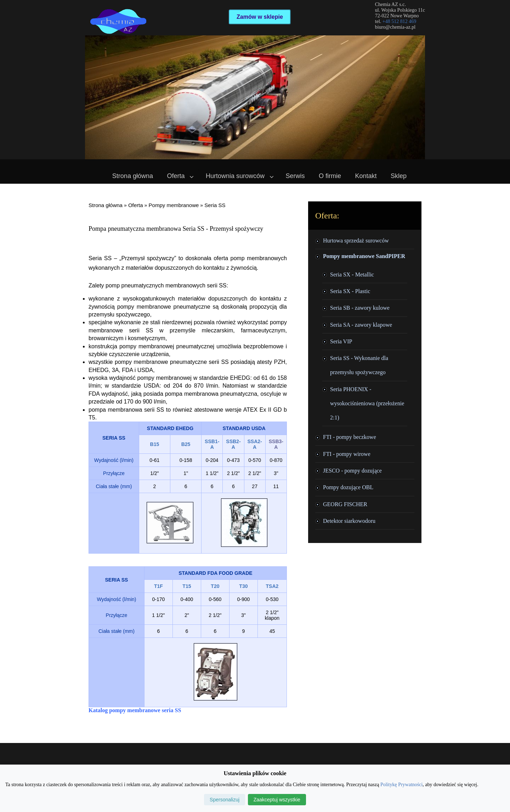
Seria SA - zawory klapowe (361, 325)
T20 (215, 586)
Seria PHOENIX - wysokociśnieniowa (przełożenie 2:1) (367, 403)
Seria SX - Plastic (350, 291)
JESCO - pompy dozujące (352, 471)
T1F (158, 586)
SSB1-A (212, 444)
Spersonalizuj (225, 800)
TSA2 (272, 586)
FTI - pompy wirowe (347, 454)
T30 (243, 586)
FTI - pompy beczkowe (350, 437)
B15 (155, 444)
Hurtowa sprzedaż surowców (356, 241)
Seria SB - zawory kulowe (360, 308)
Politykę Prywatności (401, 785)
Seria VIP (341, 341)
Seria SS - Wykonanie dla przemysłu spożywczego (359, 365)
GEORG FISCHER (345, 504)
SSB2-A (233, 444)
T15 (187, 586)
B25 (186, 444)
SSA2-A (255, 444)
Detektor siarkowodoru (349, 521)
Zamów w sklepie (260, 17)
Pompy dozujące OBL (348, 487)
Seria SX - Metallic (352, 275)
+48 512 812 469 (399, 21)
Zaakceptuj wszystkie (277, 800)
